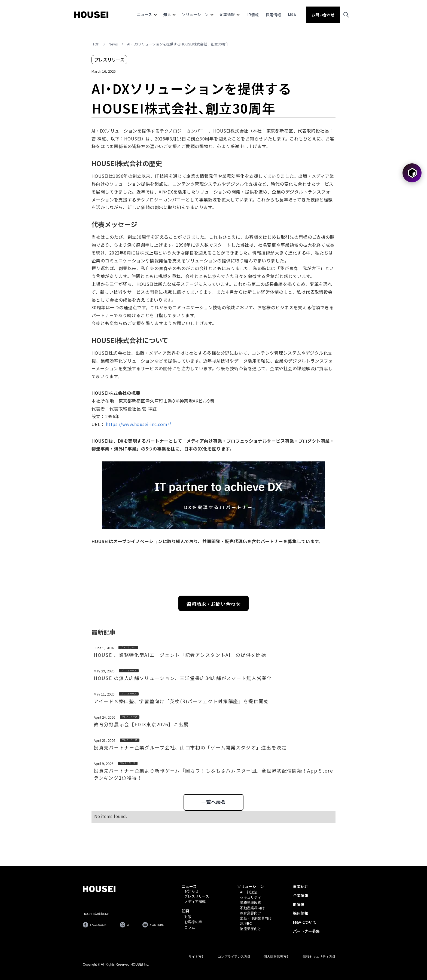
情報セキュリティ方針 (319, 957)
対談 (188, 917)
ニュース (189, 886)
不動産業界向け (252, 908)
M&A (292, 15)
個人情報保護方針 (277, 957)
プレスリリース (197, 896)
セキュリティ (251, 897)
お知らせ (191, 891)
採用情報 (273, 15)
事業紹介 (301, 886)
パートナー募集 (306, 931)
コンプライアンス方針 (234, 957)
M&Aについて (305, 922)
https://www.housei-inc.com (137, 424)
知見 (185, 911)
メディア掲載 (195, 901)
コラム (190, 927)
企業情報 (301, 895)
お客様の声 (193, 922)
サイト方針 (197, 957)
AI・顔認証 (249, 892)
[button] (147, 15)
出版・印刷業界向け (256, 918)
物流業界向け (251, 929)
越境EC (246, 924)
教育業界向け (251, 913)
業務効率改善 (251, 903)
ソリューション (251, 886)
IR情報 (253, 15)
